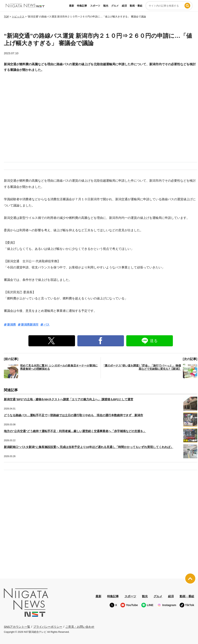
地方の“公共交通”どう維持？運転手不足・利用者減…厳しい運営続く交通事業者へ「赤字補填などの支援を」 (75, 431)
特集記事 (82, 6)
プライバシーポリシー (48, 626)
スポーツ (95, 6)
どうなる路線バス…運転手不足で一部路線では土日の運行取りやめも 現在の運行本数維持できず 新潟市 (73, 415)
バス (47, 325)
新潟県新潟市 (30, 325)
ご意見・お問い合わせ (80, 626)
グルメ (115, 6)
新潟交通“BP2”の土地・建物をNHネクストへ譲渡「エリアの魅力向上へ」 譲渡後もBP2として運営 (69, 399)
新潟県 (12, 325)
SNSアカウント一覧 (17, 627)
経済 (124, 6)
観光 (106, 6)
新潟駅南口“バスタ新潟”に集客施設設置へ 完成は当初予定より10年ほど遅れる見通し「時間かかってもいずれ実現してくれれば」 (89, 447)
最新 (72, 6)
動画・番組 (136, 6)
